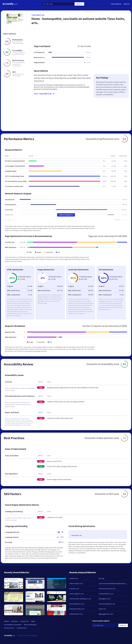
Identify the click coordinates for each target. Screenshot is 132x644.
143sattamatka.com (77, 609)
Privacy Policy (9, 628)
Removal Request (30, 625)
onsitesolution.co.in (106, 594)
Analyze (79, 4)
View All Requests (66, 215)
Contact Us (24, 621)
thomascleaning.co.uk (107, 604)
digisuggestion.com (106, 614)
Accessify (10, 4)
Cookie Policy (22, 628)
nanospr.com (74, 589)
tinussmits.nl (38, 15)
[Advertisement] (80, 36)
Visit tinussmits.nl (44, 94)
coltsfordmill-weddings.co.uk (80, 599)
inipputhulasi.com (76, 614)
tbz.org (101, 578)
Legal (33, 621)
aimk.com (102, 609)
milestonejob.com (76, 583)
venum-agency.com (77, 594)
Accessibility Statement (13, 625)
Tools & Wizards (116, 4)
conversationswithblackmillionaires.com (113, 583)
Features (15, 621)
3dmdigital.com (104, 599)
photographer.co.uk (77, 604)
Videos (7, 621)
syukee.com (74, 578)
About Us (127, 4)
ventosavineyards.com (107, 589)
